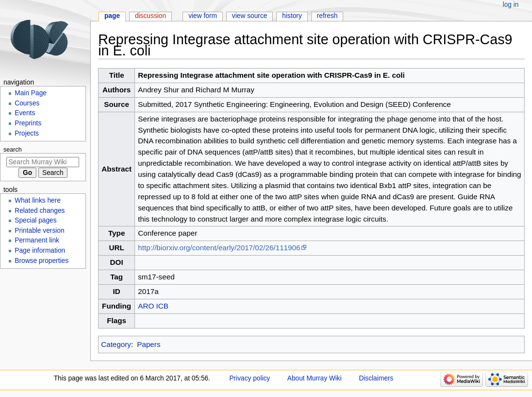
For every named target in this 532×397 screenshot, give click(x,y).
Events (25, 113)
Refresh (327, 16)
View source (250, 16)
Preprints (28, 123)
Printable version (39, 231)
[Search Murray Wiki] (43, 162)
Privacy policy (249, 378)
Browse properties (42, 261)
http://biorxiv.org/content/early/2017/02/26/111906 (219, 248)
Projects (27, 133)
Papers (149, 344)
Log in (511, 5)
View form (203, 16)
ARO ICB (153, 306)
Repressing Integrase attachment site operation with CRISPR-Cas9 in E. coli (271, 75)
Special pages (35, 220)
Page (112, 16)
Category (116, 344)
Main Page (31, 93)
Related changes (40, 211)
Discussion (150, 16)
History (292, 16)
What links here (38, 200)
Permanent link (37, 240)
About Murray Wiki (315, 378)
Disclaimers (376, 378)
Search (13, 150)
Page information (40, 250)
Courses (27, 103)
